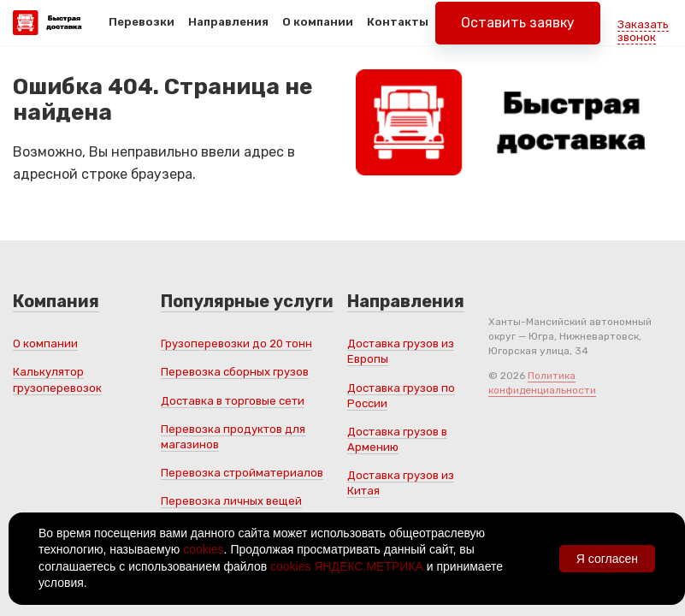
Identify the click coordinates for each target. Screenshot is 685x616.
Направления (228, 33)
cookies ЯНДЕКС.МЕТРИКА (347, 566)
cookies (203, 549)
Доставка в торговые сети (233, 401)
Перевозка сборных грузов (235, 372)
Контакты (398, 33)
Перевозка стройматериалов (242, 473)
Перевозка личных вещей (231, 501)
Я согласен (607, 559)
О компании (318, 33)
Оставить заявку (518, 34)
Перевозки (142, 33)
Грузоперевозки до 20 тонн (236, 344)
